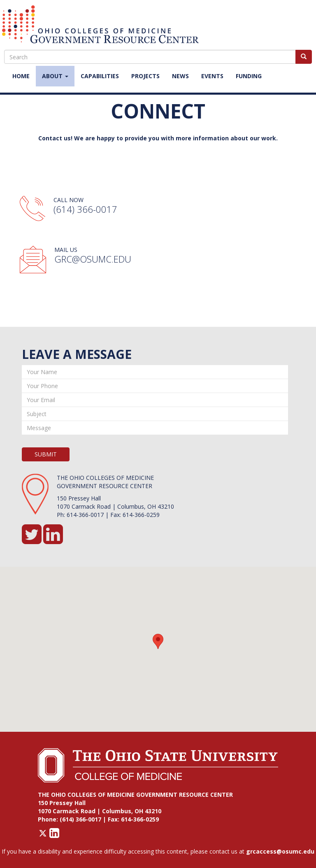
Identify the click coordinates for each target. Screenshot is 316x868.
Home (21, 76)
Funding (249, 76)
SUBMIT (46, 454)
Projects (145, 76)
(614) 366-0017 (85, 209)
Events (212, 76)
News (180, 76)
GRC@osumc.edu (93, 259)
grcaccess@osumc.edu (280, 851)
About (55, 76)
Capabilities (100, 76)
